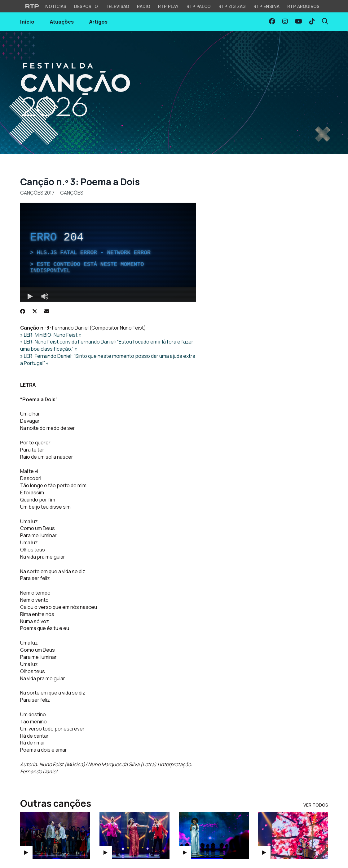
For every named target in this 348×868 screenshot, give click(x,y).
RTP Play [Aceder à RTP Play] (168, 6)
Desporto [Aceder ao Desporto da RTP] (86, 6)
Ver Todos (316, 805)
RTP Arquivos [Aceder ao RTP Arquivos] (303, 6)
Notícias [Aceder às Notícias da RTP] (56, 6)
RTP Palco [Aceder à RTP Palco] (199, 6)
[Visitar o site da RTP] (32, 6)
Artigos (98, 22)
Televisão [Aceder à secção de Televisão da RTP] (117, 6)
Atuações (62, 22)
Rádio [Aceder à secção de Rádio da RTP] (144, 6)
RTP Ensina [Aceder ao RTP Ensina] (267, 6)
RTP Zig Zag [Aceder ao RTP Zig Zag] (232, 6)
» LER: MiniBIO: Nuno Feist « (51, 335)
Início (27, 22)
